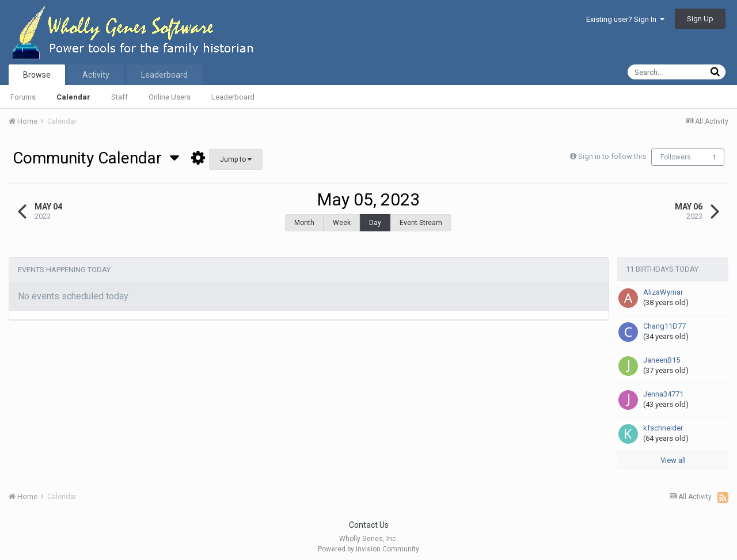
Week (342, 223)
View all (673, 454)
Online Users (170, 97)
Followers (676, 157)
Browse (37, 75)
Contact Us (369, 519)
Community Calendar (96, 158)
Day (375, 223)
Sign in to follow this (612, 156)
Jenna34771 (663, 388)
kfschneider (663, 422)
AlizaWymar (663, 286)
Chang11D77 (664, 320)
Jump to (236, 159)
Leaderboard (233, 97)
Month (304, 223)
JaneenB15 (662, 354)
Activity (96, 75)
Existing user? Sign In (625, 19)
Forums (23, 97)
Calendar (73, 97)
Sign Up (700, 19)
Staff (119, 97)
